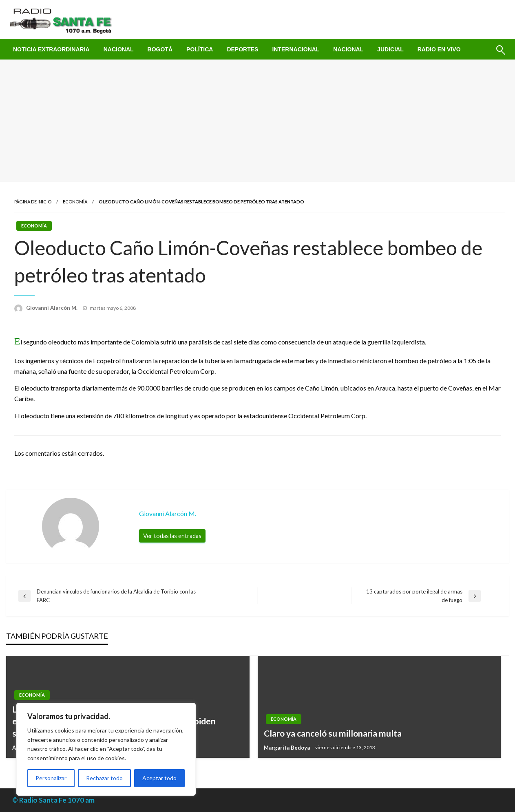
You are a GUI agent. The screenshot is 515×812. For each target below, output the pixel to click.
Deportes (242, 49)
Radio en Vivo (439, 49)
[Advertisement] (258, 121)
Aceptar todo (159, 778)
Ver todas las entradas (172, 536)
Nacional (119, 49)
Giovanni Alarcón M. (52, 308)
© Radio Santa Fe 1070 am (53, 800)
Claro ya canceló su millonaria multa (333, 733)
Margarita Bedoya (287, 748)
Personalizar (51, 778)
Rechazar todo (104, 778)
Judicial (390, 49)
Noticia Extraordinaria (51, 49)
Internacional (296, 49)
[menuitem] (51, 49)
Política (200, 49)
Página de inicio (33, 202)
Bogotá (160, 49)
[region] (106, 749)
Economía (75, 202)
